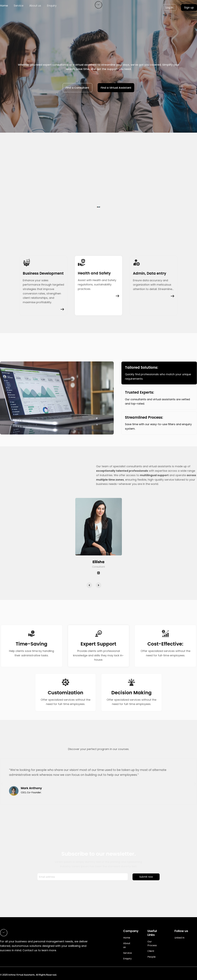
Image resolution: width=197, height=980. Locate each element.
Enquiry (52, 6)
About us (35, 6)
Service (19, 6)
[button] (89, 585)
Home (4, 6)
